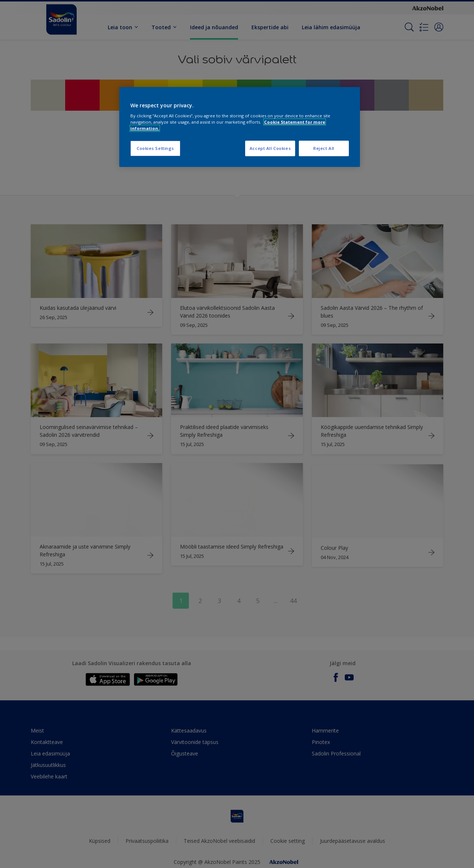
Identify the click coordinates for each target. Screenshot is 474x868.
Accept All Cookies (270, 148)
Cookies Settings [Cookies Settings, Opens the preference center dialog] (155, 148)
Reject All (324, 148)
